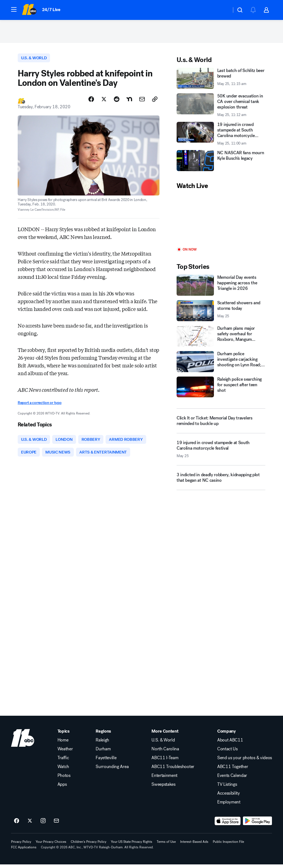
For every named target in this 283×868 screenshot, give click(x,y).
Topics (64, 735)
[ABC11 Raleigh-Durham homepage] (29, 10)
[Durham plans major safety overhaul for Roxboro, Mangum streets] (221, 338)
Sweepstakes (163, 788)
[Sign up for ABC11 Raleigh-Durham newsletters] (56, 825)
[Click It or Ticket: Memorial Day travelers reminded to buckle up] (221, 423)
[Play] (221, 221)
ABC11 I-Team (165, 761)
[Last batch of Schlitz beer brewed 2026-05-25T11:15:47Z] (221, 80)
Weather (65, 753)
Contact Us (227, 753)
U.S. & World (163, 744)
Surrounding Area (112, 770)
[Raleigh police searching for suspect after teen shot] (221, 389)
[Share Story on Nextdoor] (129, 102)
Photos (64, 779)
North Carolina (165, 753)
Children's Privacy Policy (89, 845)
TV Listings (227, 788)
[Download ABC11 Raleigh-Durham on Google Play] (257, 825)
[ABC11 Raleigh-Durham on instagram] (43, 825)
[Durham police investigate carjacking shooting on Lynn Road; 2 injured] (221, 363)
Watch (63, 770)
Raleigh (102, 744)
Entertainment (164, 779)
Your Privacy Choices (51, 845)
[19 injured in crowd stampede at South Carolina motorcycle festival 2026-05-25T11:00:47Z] (221, 135)
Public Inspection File (228, 845)
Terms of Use (166, 845)
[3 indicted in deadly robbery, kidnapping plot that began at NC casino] (221, 482)
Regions (103, 735)
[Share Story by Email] (142, 102)
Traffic (63, 761)
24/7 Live (51, 10)
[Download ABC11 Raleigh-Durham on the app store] (228, 825)
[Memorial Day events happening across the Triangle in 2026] (221, 287)
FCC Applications (24, 851)
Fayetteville (106, 761)
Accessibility (229, 797)
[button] (14, 9)
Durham (103, 753)
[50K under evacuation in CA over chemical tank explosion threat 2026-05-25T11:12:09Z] (221, 107)
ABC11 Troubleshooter (173, 770)
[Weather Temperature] (223, 10)
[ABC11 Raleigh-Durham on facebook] (17, 825)
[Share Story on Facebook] (91, 102)
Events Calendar (232, 779)
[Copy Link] (155, 102)
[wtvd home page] (23, 741)
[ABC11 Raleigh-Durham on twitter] (30, 825)
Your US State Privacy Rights (132, 845)
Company (226, 735)
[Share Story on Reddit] (117, 102)
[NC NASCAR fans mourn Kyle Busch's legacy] (221, 163)
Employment (229, 806)
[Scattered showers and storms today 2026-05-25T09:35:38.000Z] (221, 313)
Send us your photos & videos (245, 761)
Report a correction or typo (40, 405)
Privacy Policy (21, 845)
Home (63, 744)
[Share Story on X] (104, 102)
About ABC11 (230, 744)
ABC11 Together (233, 770)
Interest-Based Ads (194, 845)
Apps (62, 788)
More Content (165, 735)
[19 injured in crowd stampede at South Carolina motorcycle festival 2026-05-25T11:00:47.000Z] (221, 453)
